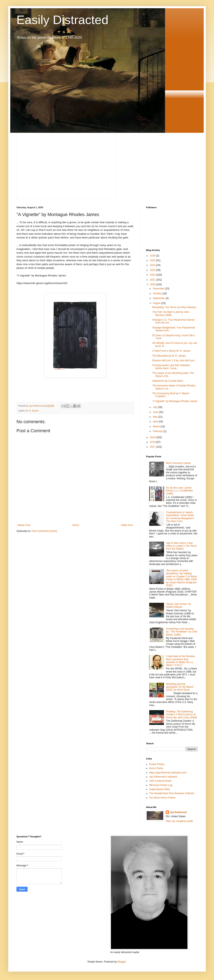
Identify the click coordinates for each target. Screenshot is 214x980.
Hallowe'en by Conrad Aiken (168, 381)
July (155, 407)
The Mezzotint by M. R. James (169, 356)
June (156, 412)
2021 (153, 280)
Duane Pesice (157, 764)
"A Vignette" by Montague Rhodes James (175, 401)
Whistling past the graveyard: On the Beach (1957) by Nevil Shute (180, 687)
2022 (153, 275)
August (157, 303)
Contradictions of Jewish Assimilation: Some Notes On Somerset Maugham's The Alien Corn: (180, 517)
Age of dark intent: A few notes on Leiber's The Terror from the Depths (181, 546)
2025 (153, 260)
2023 (153, 270)
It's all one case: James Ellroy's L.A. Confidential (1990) (179, 491)
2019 (153, 437)
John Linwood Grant (160, 781)
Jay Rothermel (178, 812)
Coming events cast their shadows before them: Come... (171, 367)
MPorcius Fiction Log (161, 785)
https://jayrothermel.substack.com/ (168, 773)
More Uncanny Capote (178, 463)
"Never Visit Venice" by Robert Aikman (179, 606)
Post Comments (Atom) (44, 531)
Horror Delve (156, 768)
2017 (153, 447)
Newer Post (24, 525)
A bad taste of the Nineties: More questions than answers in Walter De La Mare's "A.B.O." (181, 661)
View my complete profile (179, 821)
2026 (153, 256)
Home (76, 525)
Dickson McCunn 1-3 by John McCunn (173, 361)
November (159, 289)
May (156, 417)
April (156, 422)
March (157, 426)
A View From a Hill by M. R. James (171, 351)
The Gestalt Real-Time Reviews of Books (172, 793)
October (158, 294)
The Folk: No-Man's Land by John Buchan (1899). (171, 313)
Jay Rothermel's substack (163, 777)
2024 (153, 265)
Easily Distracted (62, 20)
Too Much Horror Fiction (162, 798)
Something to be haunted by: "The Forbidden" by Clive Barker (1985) (182, 632)
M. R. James (32, 411)
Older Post (127, 525)
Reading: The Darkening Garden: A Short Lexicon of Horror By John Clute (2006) (181, 715)
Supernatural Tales (159, 789)
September (159, 298)
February (158, 431)
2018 (153, 442)
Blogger (122, 962)
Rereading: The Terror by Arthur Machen (174, 307)
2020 (153, 284)
